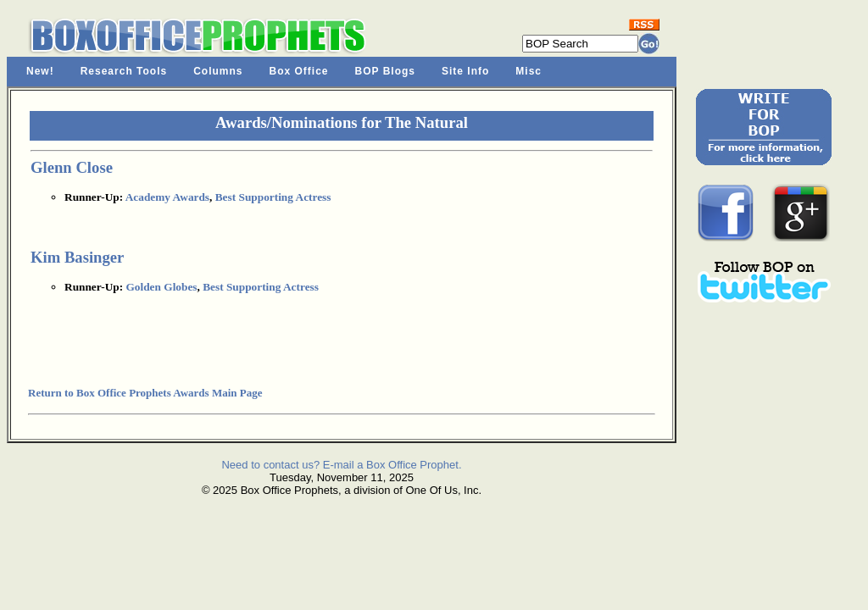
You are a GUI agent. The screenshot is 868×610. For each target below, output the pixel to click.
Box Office (299, 71)
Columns (218, 71)
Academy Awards (167, 197)
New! (40, 71)
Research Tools (124, 71)
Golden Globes (161, 287)
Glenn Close (72, 167)
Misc (529, 71)
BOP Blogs (385, 71)
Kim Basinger (77, 257)
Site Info (465, 71)
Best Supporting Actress (273, 197)
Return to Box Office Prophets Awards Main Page (145, 393)
